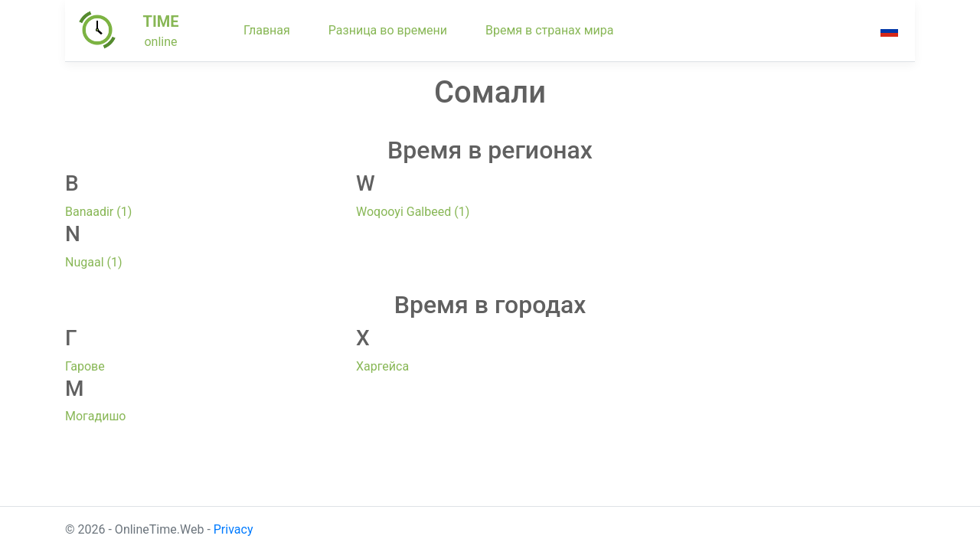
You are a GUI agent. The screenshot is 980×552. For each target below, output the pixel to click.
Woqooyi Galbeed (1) (413, 212)
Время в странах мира (550, 30)
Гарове (85, 366)
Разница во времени (388, 30)
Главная (267, 30)
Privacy (234, 529)
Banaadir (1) (98, 212)
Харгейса (382, 366)
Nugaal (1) (94, 262)
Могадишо (95, 416)
